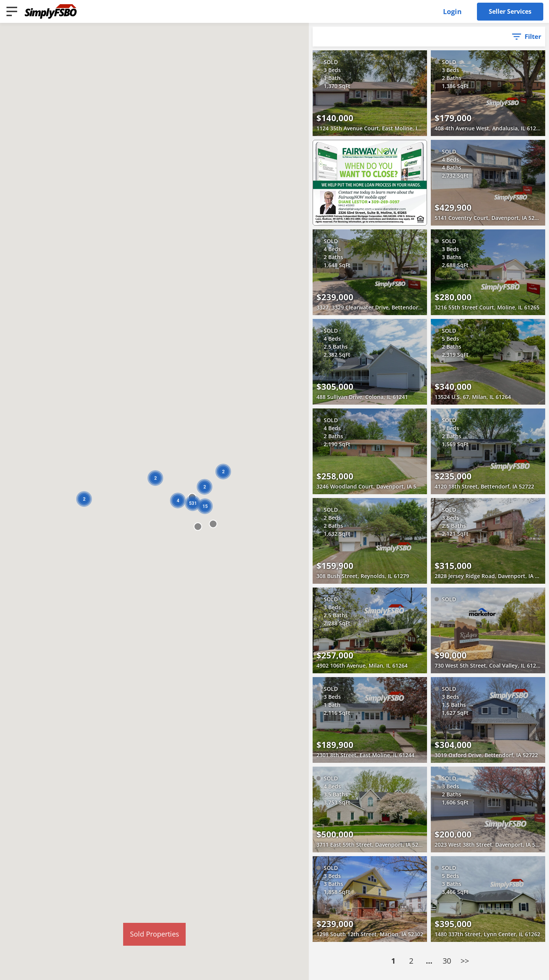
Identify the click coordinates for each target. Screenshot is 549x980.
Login (452, 11)
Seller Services (510, 11)
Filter (533, 36)
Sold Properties (155, 934)
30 (447, 961)
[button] (213, 524)
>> (465, 961)
